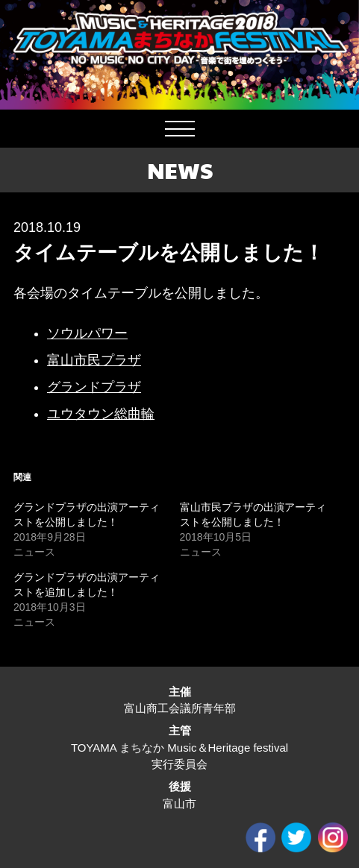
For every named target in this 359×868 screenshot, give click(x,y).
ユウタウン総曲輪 (101, 414)
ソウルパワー (87, 333)
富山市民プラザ (94, 360)
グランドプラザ (94, 387)
